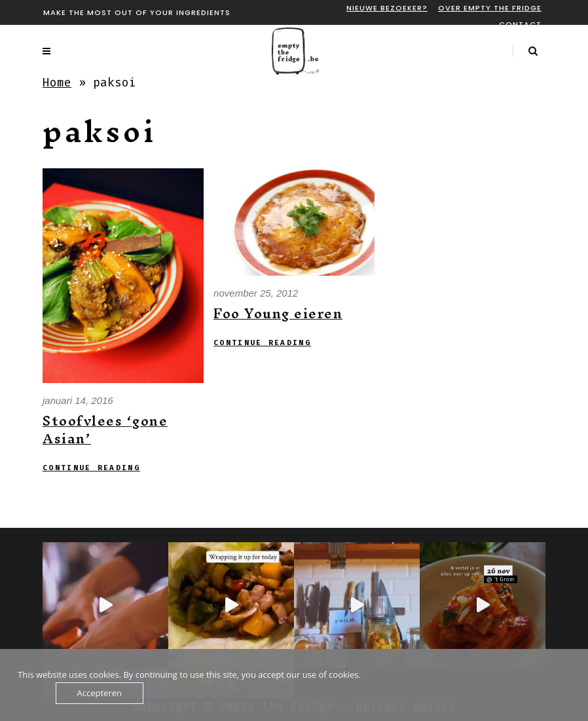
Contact (520, 24)
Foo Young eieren (278, 313)
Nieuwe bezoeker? (387, 8)
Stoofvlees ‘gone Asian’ (105, 430)
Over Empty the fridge (490, 8)
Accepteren (100, 693)
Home (57, 83)
